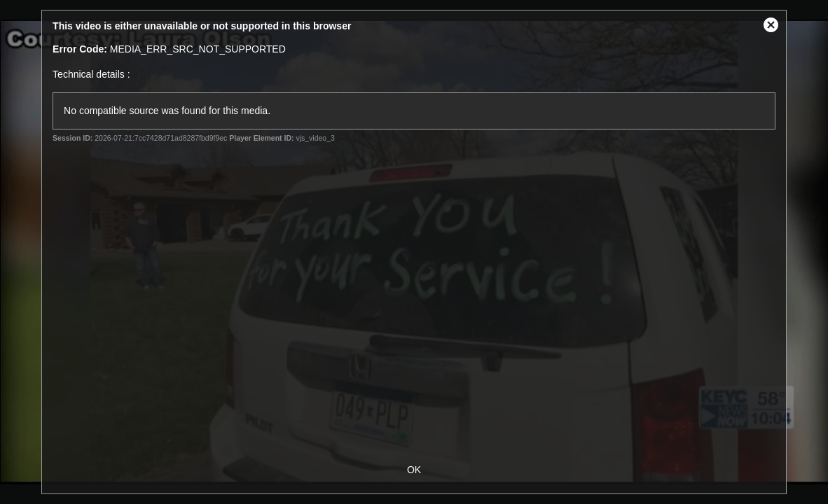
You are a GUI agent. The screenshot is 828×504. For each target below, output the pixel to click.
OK (414, 470)
